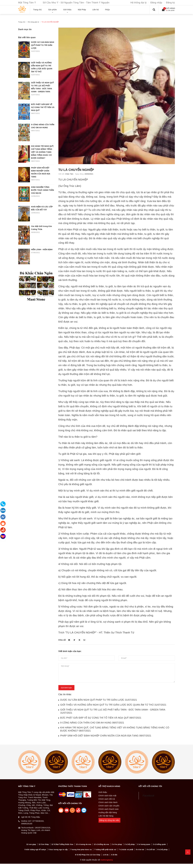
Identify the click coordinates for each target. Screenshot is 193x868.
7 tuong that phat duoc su (81, 850)
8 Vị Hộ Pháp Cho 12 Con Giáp (88, 855)
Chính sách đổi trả (107, 799)
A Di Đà (114, 855)
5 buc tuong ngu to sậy (58, 850)
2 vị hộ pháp (130, 844)
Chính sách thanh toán (109, 809)
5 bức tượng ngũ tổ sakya (35, 850)
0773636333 (38, 821)
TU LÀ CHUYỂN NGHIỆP (76, 170)
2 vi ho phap (117, 844)
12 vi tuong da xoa (83, 844)
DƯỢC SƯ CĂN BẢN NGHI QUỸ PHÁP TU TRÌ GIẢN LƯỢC (43, 45)
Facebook (149, 796)
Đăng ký (170, 3)
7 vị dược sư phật (126, 850)
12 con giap (31, 844)
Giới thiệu (103, 792)
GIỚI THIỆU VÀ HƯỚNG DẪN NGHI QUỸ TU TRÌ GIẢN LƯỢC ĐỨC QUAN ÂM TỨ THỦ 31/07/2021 (113, 705)
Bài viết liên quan (27, 37)
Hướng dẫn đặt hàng (108, 812)
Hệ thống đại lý (139, 3)
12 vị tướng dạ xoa (101, 844)
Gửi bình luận (66, 688)
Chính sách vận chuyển (109, 806)
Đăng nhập (156, 3)
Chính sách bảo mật (107, 796)
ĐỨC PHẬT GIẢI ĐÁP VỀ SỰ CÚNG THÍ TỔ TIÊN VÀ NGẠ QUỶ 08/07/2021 (101, 718)
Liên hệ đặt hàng (106, 816)
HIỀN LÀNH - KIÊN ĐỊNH (42, 250)
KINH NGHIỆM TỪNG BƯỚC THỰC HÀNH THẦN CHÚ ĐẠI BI (43, 190)
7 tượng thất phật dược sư (105, 850)
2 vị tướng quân (159, 844)
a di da (106, 855)
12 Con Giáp (44, 844)
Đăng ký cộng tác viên (110, 820)
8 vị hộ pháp (163, 850)
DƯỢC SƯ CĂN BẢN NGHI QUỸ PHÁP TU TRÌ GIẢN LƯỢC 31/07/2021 (99, 700)
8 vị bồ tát (151, 850)
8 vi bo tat (140, 850)
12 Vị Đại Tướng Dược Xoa (62, 844)
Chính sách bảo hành (108, 802)
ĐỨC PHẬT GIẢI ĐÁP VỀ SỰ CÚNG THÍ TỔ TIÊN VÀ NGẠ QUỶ (43, 107)
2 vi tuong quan (144, 844)
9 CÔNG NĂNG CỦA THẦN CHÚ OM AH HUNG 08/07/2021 (92, 723)
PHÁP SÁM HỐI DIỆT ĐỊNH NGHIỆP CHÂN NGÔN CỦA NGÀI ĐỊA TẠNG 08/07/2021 (106, 736)
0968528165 (27, 824)
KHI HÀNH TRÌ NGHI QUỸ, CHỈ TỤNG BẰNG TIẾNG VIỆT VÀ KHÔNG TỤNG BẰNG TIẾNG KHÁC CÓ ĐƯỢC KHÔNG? (43, 152)
